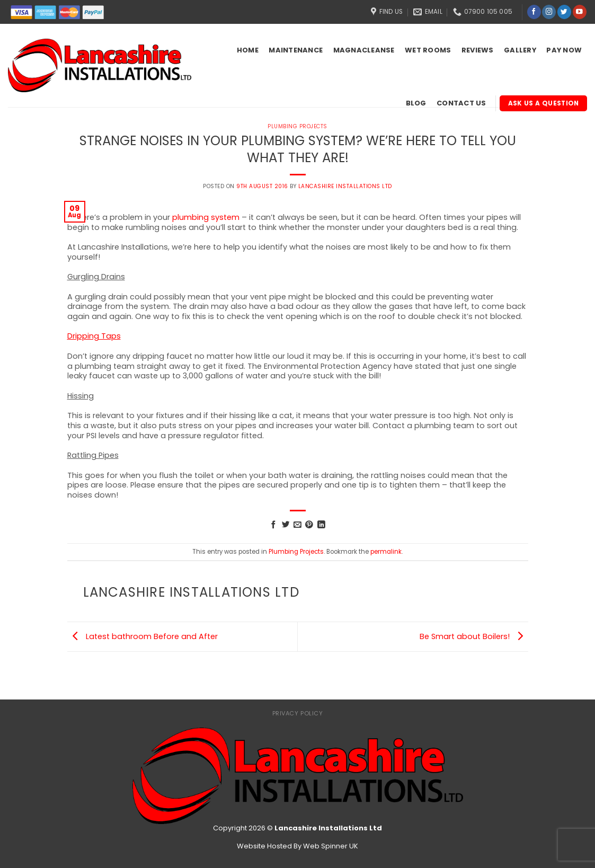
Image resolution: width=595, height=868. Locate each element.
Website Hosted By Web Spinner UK (297, 846)
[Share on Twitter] (286, 525)
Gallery (520, 50)
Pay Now (564, 50)
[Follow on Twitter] (564, 12)
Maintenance (296, 50)
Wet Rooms (428, 50)
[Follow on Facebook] (534, 12)
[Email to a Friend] (297, 525)
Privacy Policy (298, 713)
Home (248, 50)
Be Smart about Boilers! (474, 636)
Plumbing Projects (296, 552)
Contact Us (461, 103)
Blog (416, 103)
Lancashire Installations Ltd (345, 186)
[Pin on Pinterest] (309, 525)
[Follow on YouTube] (580, 12)
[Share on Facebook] (274, 525)
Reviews (478, 50)
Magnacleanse (364, 50)
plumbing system (206, 217)
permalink (386, 552)
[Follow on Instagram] (549, 12)
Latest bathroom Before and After (143, 636)
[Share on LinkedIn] (321, 525)
